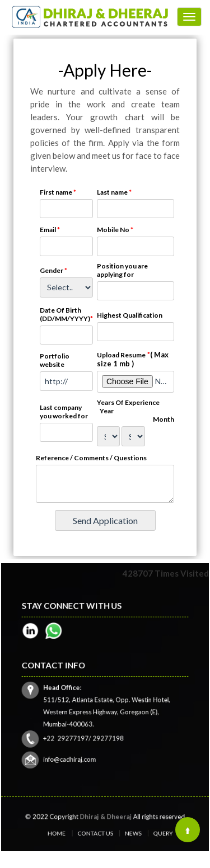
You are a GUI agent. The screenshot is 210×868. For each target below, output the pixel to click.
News (125, 832)
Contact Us (98, 832)
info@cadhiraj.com (80, 744)
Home (71, 832)
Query (145, 832)
